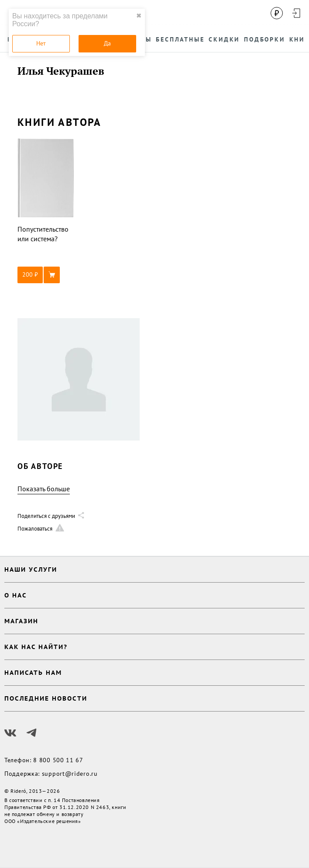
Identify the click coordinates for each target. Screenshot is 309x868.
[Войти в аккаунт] (296, 13)
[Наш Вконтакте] (10, 733)
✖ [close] (139, 16)
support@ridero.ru (70, 774)
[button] (46, 275)
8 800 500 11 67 (58, 760)
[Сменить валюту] (277, 13)
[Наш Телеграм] (31, 733)
